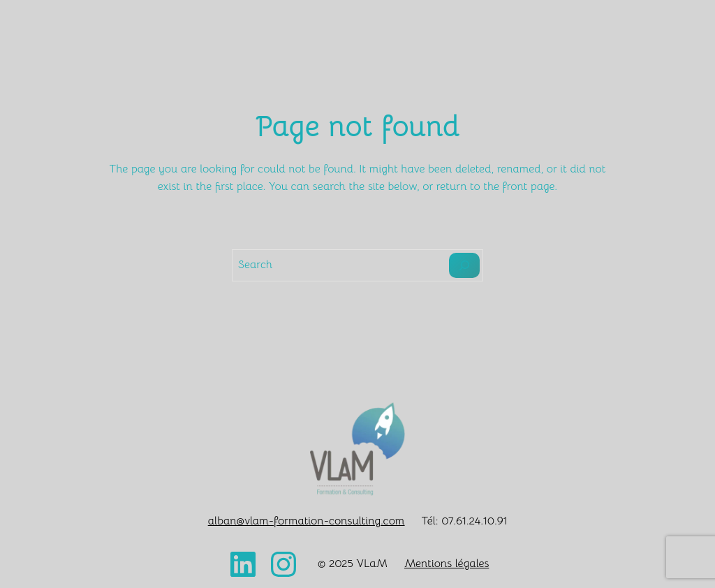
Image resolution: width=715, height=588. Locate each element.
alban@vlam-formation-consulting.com (307, 521)
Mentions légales (447, 564)
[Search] (464, 265)
